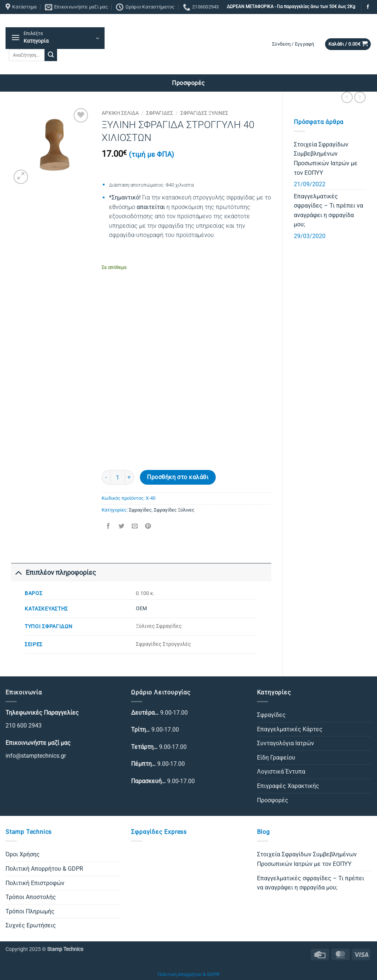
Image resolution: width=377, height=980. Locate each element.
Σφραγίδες (160, 113)
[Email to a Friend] (135, 526)
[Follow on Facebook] (368, 7)
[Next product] (347, 97)
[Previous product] (360, 97)
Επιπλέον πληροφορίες (54, 572)
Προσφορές (273, 800)
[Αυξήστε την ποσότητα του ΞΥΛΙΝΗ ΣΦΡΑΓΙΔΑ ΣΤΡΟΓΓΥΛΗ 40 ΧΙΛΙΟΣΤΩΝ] (130, 477)
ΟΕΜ (141, 608)
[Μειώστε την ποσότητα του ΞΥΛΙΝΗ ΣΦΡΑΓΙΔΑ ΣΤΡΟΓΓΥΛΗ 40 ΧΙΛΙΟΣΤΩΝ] (106, 477)
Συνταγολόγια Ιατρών (286, 743)
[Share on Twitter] (121, 526)
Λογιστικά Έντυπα (281, 772)
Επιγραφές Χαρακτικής (288, 786)
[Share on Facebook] (108, 526)
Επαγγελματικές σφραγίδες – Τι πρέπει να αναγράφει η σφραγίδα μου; (328, 210)
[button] (55, 38)
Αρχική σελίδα (120, 113)
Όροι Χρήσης (23, 854)
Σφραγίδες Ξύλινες (204, 113)
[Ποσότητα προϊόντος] (118, 477)
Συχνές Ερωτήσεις (31, 925)
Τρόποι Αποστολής (31, 897)
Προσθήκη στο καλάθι (178, 477)
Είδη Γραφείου (276, 758)
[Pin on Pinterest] (148, 526)
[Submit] (51, 55)
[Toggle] (18, 572)
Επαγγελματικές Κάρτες (290, 729)
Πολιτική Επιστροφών (35, 883)
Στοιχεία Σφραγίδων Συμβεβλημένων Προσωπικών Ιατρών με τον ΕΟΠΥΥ (326, 159)
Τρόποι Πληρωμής (30, 911)
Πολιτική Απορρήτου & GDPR (44, 869)
